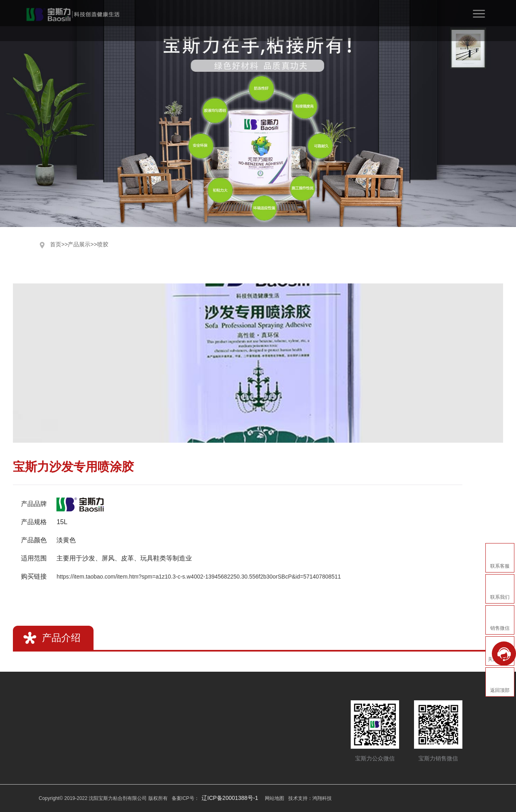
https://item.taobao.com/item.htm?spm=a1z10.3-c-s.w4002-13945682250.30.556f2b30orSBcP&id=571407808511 (199, 577)
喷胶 (103, 244)
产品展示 (79, 244)
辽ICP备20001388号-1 (230, 798)
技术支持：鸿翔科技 (310, 798)
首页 (56, 244)
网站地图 (275, 798)
